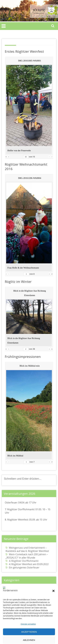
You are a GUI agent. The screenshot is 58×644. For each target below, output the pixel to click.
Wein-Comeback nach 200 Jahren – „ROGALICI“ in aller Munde (27, 556)
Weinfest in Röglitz (16, 596)
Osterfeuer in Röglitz (17, 592)
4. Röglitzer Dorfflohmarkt (24, 561)
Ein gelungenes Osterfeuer (24, 567)
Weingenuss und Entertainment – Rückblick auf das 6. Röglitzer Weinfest (27, 549)
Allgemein (11, 589)
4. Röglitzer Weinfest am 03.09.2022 (29, 564)
